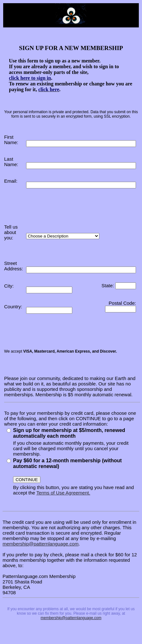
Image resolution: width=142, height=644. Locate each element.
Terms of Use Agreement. (63, 493)
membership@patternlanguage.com (41, 544)
